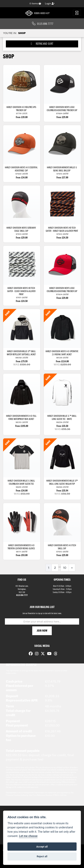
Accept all (42, 847)
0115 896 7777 (43, 24)
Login (50, 3)
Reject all (42, 856)
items (35, 3)
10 (65, 568)
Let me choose (28, 836)
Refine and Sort (42, 44)
